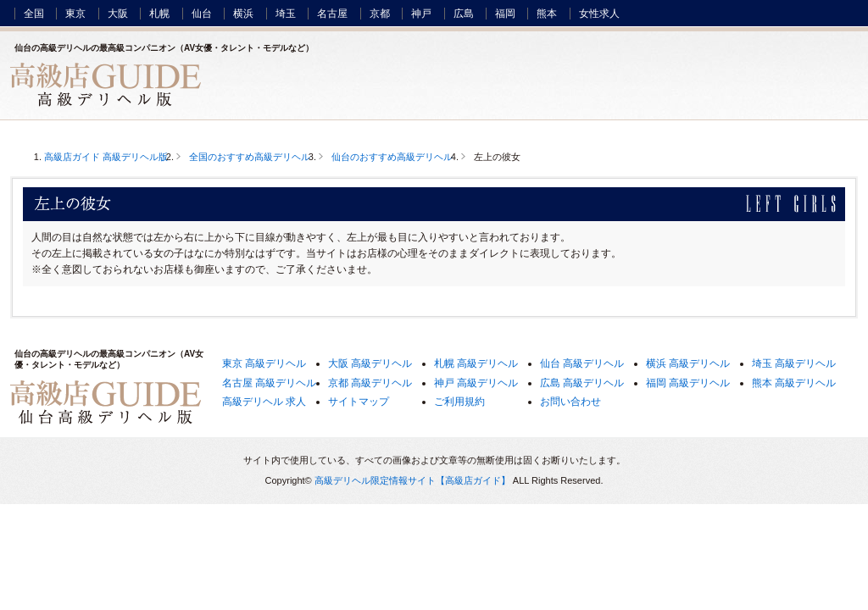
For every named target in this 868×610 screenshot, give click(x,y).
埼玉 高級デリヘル (794, 363)
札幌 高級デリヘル (476, 363)
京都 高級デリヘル (370, 383)
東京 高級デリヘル (264, 363)
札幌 (159, 14)
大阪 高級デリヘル (370, 363)
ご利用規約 (459, 402)
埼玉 (286, 14)
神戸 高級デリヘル (476, 383)
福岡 (505, 14)
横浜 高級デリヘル (688, 363)
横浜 (243, 14)
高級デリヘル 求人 (264, 402)
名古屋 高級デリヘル (269, 383)
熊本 (547, 14)
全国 (34, 14)
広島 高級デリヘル (582, 383)
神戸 (421, 14)
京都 (380, 14)
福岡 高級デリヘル (688, 383)
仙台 (202, 14)
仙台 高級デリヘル (582, 363)
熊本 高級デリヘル (794, 383)
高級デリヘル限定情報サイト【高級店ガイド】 (412, 480)
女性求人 (599, 14)
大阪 (118, 14)
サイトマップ (359, 402)
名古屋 (332, 14)
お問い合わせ (570, 402)
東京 (75, 14)
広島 (464, 14)
